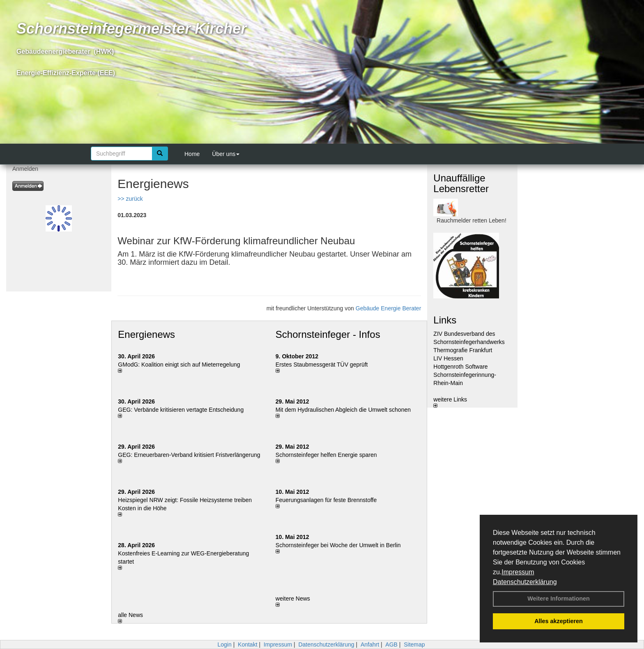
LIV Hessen (448, 358)
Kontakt (247, 644)
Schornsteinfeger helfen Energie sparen (326, 455)
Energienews (146, 334)
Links (445, 320)
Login (224, 644)
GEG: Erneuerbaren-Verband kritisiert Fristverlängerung (190, 455)
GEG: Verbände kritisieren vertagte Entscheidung (181, 410)
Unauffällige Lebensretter (461, 183)
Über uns (226, 154)
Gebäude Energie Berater (389, 308)
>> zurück (130, 199)
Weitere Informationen (559, 599)
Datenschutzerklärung (525, 582)
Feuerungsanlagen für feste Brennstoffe (326, 500)
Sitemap (414, 644)
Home (192, 154)
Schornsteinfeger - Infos (328, 334)
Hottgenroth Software (460, 367)
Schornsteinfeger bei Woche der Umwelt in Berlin (338, 545)
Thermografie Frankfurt (463, 350)
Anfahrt (370, 644)
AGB (391, 644)
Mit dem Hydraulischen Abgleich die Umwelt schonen (343, 410)
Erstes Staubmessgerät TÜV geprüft (322, 365)
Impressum (518, 572)
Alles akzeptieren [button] (559, 621)
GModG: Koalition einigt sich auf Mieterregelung (179, 365)
